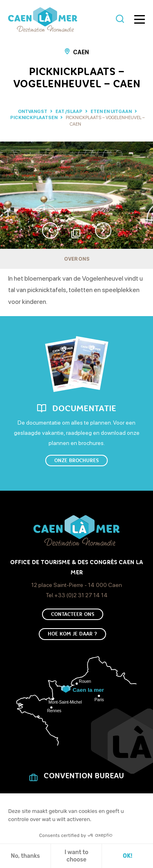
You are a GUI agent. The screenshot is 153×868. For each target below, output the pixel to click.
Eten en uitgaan (112, 112)
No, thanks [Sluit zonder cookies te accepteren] (25, 856)
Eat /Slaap (69, 112)
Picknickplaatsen (34, 118)
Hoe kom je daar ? (72, 634)
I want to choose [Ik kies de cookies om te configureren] (76, 856)
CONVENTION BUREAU (84, 776)
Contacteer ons (73, 614)
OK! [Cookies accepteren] (127, 856)
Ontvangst (33, 112)
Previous (50, 230)
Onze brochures (76, 461)
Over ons (77, 259)
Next (103, 230)
